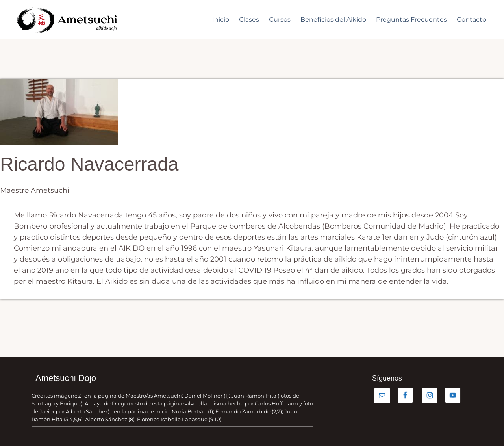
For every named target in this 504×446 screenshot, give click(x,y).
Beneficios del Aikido (333, 20)
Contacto (472, 20)
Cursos (280, 20)
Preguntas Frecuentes (411, 20)
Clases (249, 20)
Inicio (221, 20)
